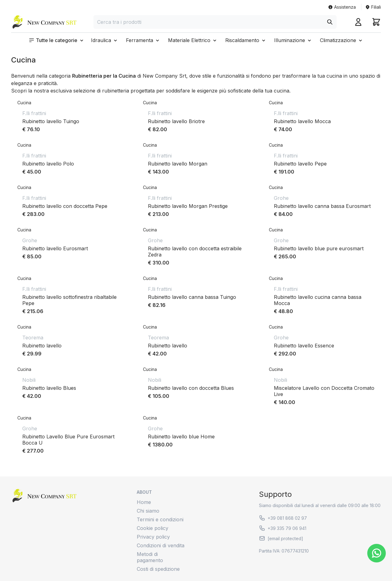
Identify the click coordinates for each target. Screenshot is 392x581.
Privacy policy (153, 537)
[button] (57, 40)
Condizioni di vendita (161, 545)
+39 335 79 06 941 (283, 528)
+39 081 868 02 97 (283, 518)
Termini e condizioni (160, 519)
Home (144, 502)
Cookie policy (153, 528)
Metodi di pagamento (150, 557)
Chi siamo (148, 511)
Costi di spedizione (158, 569)
